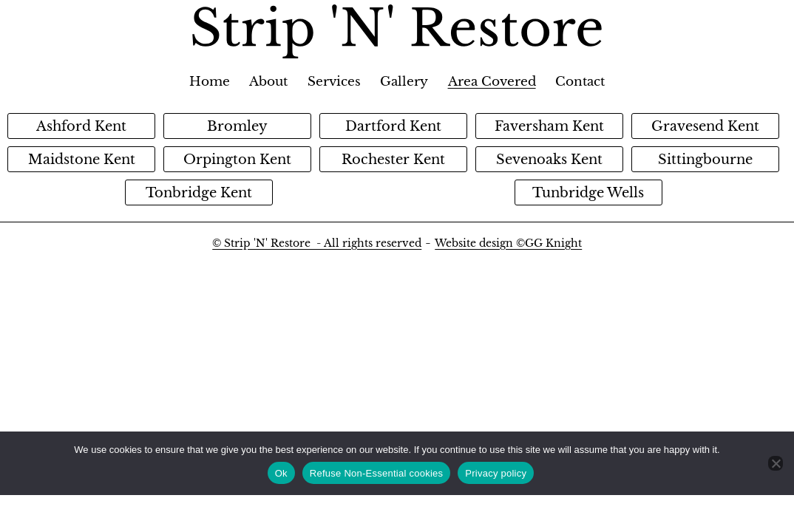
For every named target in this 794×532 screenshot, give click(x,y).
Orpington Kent (237, 160)
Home (210, 82)
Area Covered (492, 82)
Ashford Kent (81, 126)
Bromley (237, 126)
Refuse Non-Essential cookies (376, 473)
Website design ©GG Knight (508, 243)
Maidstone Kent (82, 160)
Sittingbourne (705, 160)
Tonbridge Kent (199, 193)
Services (334, 82)
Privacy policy (496, 473)
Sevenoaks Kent (549, 160)
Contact (580, 82)
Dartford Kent (393, 126)
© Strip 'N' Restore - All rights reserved (317, 243)
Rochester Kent (393, 160)
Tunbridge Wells (588, 193)
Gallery (404, 82)
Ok (281, 473)
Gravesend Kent (705, 126)
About (268, 82)
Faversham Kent (549, 126)
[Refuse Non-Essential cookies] (776, 463)
